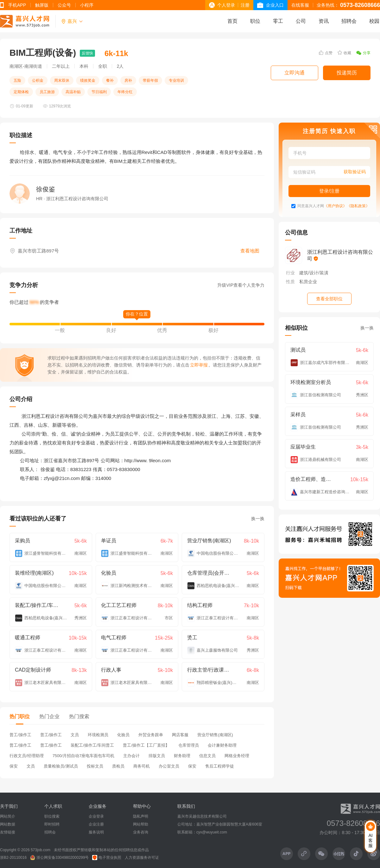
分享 (363, 53)
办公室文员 (169, 766)
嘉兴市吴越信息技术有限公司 (202, 816)
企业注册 (96, 824)
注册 (245, 5)
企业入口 (275, 5)
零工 (278, 21)
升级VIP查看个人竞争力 (241, 285)
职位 (255, 21)
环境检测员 (98, 735)
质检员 (118, 766)
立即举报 (199, 365)
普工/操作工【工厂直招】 (146, 745)
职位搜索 (52, 816)
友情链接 (8, 832)
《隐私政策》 (358, 206)
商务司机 (142, 766)
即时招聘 (52, 824)
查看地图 (250, 251)
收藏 (344, 53)
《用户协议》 (335, 206)
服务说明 (96, 832)
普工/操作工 (20, 735)
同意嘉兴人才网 (311, 206)
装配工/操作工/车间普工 (92, 745)
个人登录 (226, 5)
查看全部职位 (329, 299)
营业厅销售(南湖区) (215, 735)
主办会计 (131, 756)
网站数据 (8, 824)
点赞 (326, 53)
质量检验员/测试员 (61, 766)
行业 (290, 273)
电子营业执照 (107, 858)
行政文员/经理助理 (27, 756)
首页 (232, 21)
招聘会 (349, 21)
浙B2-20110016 (13, 858)
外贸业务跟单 (151, 735)
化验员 (123, 735)
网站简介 (8, 816)
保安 (14, 766)
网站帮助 (141, 824)
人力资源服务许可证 (142, 858)
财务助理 (182, 756)
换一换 (258, 519)
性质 (290, 282)
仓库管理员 (189, 745)
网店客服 (180, 735)
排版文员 (157, 756)
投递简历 (347, 73)
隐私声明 (141, 816)
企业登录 (96, 816)
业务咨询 (141, 832)
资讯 (324, 21)
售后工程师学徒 (220, 766)
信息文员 (207, 756)
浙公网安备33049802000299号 (59, 858)
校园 (374, 21)
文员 (75, 735)
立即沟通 (294, 73)
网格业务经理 (237, 756)
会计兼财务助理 (222, 745)
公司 (301, 21)
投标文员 (95, 766)
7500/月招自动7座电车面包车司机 (84, 756)
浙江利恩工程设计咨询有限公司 (340, 255)
